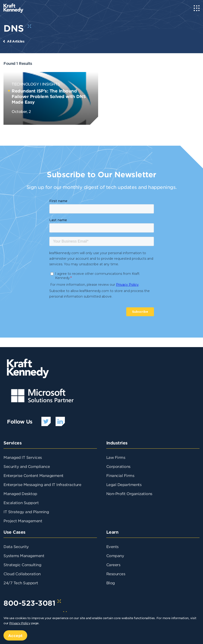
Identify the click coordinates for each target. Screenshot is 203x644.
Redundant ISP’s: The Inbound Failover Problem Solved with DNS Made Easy (49, 96)
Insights (51, 84)
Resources (116, 574)
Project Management (23, 521)
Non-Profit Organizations (129, 493)
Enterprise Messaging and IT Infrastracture (42, 484)
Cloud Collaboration (22, 574)
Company (115, 555)
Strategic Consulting (22, 565)
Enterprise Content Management (33, 475)
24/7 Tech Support (21, 583)
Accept (15, 635)
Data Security (16, 546)
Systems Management (24, 555)
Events (112, 546)
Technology (25, 84)
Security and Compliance (27, 466)
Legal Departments (124, 484)
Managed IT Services (23, 457)
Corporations (118, 466)
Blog (111, 583)
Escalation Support (21, 503)
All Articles (16, 41)
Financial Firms (120, 475)
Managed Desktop (20, 493)
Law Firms (116, 457)
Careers (113, 565)
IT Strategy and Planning (26, 512)
